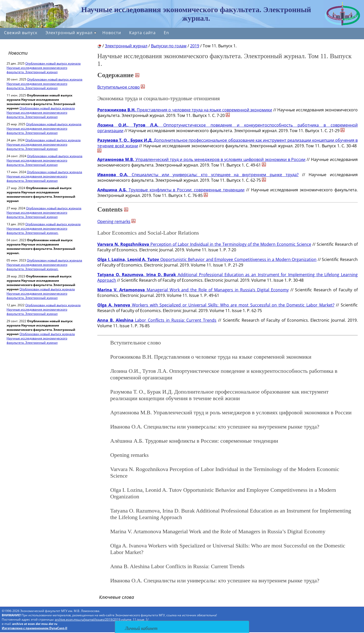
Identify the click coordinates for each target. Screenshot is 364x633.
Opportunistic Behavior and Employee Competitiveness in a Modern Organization (207, 259)
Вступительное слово (119, 87)
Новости (112, 33)
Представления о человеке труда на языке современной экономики (185, 110)
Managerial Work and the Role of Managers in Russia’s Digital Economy (193, 290)
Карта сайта (142, 33)
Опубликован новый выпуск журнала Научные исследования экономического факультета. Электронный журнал (44, 68)
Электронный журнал (71, 33)
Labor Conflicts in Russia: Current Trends (157, 320)
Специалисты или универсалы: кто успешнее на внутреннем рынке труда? (198, 175)
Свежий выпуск (21, 33)
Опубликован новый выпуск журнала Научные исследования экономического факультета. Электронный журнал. (44, 228)
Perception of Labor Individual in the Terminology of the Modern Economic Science (204, 244)
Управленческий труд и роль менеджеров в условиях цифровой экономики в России (201, 159)
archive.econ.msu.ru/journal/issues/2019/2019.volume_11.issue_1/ (102, 619)
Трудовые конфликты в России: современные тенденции (171, 190)
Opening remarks (114, 221)
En (166, 33)
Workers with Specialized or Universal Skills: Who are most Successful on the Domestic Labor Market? (216, 305)
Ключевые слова (117, 597)
